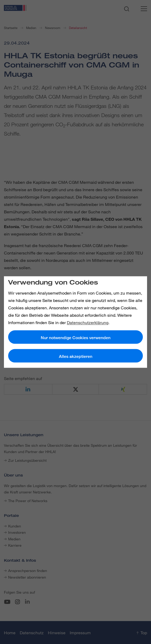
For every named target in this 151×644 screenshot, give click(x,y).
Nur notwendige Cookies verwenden (76, 337)
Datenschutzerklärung (88, 322)
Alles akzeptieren (76, 356)
